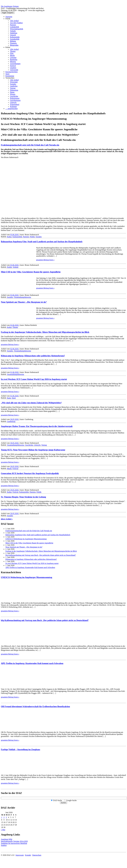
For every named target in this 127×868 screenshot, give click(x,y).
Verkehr (13, 31)
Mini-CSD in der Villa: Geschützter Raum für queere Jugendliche (31, 272)
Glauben (13, 68)
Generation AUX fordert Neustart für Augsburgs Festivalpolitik (30, 473)
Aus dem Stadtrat (16, 23)
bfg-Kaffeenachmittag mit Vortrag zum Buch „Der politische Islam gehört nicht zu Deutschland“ (41, 555)
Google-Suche (71, 800)
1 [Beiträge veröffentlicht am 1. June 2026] (2, 817)
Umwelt (13, 35)
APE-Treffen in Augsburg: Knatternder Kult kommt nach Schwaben (30, 567)
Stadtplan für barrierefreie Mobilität (14, 843)
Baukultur (14, 60)
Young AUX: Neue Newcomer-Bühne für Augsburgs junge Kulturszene (33, 450)
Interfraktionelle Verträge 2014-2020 (14, 841)
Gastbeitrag (11, 421)
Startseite (9, 17)
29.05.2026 (15, 490)
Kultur (8, 47)
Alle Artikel (14, 21)
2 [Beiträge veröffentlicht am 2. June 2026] (4, 817)
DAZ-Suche (58, 800)
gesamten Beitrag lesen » (45, 260)
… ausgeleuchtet (12, 109)
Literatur (13, 57)
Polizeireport (15, 98)
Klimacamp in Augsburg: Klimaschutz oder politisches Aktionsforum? (33, 356)
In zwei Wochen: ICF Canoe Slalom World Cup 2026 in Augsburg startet (34, 379)
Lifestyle (13, 102)
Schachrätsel (15, 104)
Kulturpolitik (15, 37)
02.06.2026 (15, 325)
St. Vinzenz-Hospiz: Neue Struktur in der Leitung (23, 497)
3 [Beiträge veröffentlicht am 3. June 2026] (6, 817)
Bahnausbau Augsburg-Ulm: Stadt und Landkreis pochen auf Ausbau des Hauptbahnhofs (42, 242)
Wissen (13, 94)
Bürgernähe (14, 45)
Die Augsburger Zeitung (10, 6)
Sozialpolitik (15, 39)
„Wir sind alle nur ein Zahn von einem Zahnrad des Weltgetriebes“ (31, 403)
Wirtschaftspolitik (17, 29)
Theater (13, 51)
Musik (12, 55)
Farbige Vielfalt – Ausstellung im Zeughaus (20, 749)
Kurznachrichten (12, 72)
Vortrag (13, 88)
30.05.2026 (15, 419)
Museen (13, 62)
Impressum (20, 855)
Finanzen (13, 43)
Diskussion (14, 90)
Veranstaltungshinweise (22, 297)
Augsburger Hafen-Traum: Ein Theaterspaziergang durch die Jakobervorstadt (37, 426)
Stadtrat (4, 845)
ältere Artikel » (7, 519)
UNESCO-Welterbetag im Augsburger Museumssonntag (26, 539)
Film (12, 53)
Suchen (63, 803)
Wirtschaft (14, 82)
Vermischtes (10, 78)
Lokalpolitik (15, 27)
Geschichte (14, 96)
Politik (8, 19)
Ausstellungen (15, 64)
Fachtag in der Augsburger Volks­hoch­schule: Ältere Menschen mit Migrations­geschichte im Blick (45, 332)
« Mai (3, 830)
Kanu (9, 398)
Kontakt (28, 855)
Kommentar (10, 76)
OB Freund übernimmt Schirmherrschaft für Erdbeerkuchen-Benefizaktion (35, 706)
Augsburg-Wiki (7, 839)
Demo (12, 92)
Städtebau (14, 33)
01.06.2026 (15, 372)
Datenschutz (37, 855)
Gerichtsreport (15, 100)
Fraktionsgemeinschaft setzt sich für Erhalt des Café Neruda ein (30, 145)
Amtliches (14, 86)
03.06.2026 (15, 235)
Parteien (13, 25)
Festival (13, 66)
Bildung (13, 41)
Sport (7, 74)
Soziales (13, 84)
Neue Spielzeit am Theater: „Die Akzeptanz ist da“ (24, 302)
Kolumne (13, 106)
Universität (14, 70)
